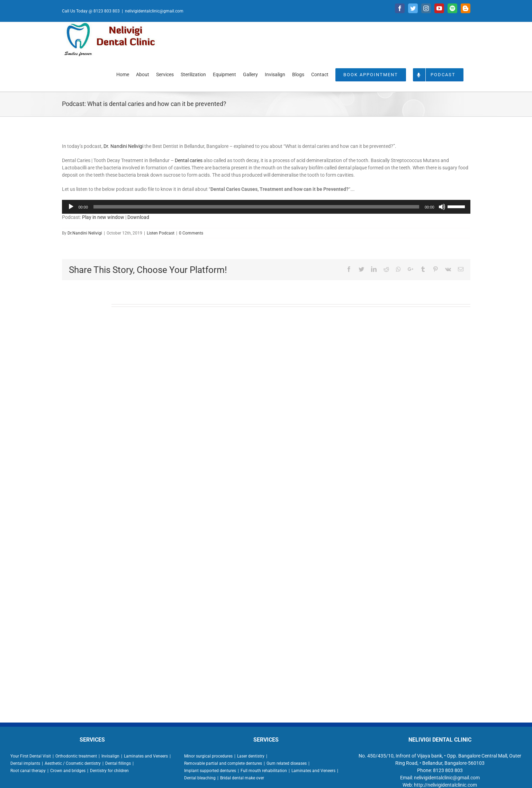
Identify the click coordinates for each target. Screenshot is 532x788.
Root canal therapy (28, 771)
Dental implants (25, 763)
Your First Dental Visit (31, 756)
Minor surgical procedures (208, 756)
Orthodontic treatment (76, 756)
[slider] (256, 207)
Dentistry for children (109, 771)
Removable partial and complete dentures (223, 763)
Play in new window (103, 217)
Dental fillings (118, 763)
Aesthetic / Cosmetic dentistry (73, 763)
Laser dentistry (251, 756)
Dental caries (189, 160)
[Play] (71, 207)
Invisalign (110, 756)
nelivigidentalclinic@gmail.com (154, 11)
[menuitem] (123, 74)
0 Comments (191, 233)
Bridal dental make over (242, 778)
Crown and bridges (68, 771)
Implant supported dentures (210, 771)
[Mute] (442, 207)
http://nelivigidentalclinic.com (445, 785)
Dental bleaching (200, 778)
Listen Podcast (161, 233)
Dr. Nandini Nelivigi (123, 146)
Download (138, 217)
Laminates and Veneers (146, 756)
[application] (266, 207)
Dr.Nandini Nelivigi (85, 233)
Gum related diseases (287, 763)
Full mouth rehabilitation (264, 771)
